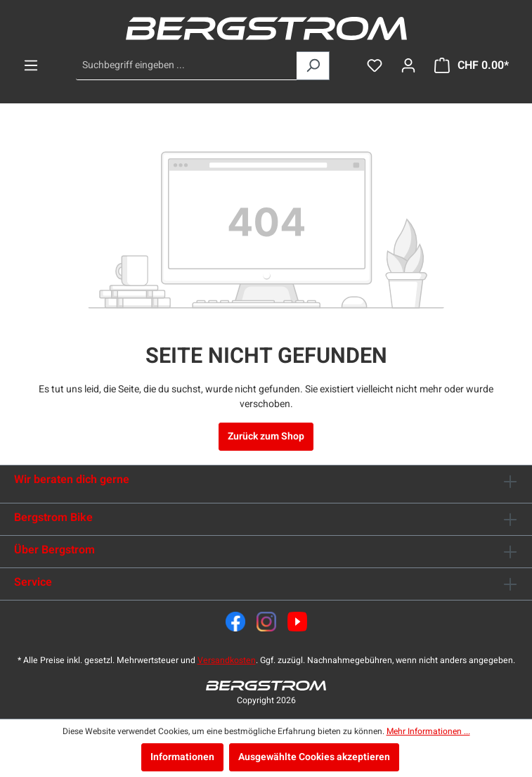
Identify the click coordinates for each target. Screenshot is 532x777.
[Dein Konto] (408, 66)
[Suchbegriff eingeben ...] (187, 66)
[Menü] (31, 66)
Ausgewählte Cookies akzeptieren (314, 757)
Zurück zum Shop (266, 436)
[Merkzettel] (375, 66)
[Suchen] (313, 66)
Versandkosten (227, 660)
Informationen (182, 757)
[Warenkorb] (472, 66)
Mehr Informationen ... (428, 731)
